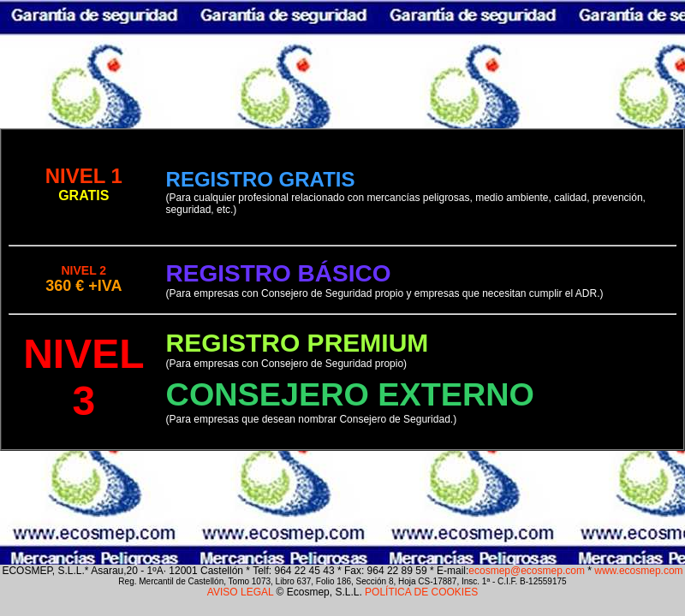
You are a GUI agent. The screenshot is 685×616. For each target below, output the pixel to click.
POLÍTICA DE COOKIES (421, 592)
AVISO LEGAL (240, 592)
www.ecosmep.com (638, 571)
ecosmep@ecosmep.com (527, 571)
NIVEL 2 (83, 270)
